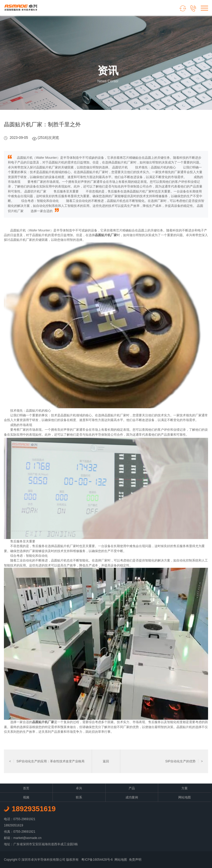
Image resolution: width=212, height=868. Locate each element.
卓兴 (79, 788)
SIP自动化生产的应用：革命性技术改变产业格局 (47, 761)
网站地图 (185, 797)
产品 (132, 788)
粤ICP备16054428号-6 (97, 860)
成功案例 (132, 797)
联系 (79, 797)
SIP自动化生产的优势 (184, 761)
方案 (185, 788)
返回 (106, 761)
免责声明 (135, 860)
